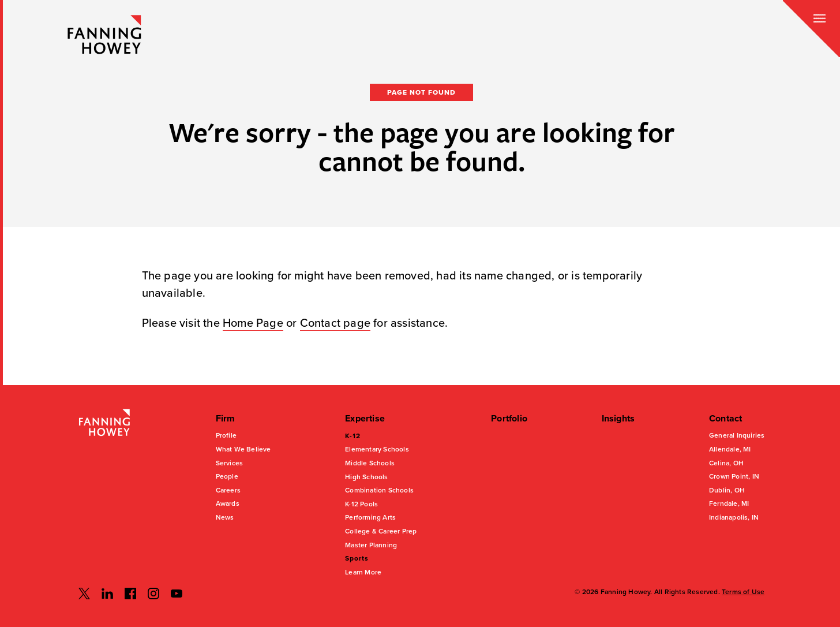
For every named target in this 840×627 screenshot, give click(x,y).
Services (230, 463)
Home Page (253, 323)
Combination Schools (379, 490)
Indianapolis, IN (734, 517)
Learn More (363, 572)
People (227, 476)
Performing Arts (370, 517)
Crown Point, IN (734, 476)
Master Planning (371, 545)
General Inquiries (737, 435)
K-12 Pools (361, 504)
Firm (226, 419)
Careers (228, 490)
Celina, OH (726, 463)
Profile (226, 435)
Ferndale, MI (729, 503)
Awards (228, 503)
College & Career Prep (381, 531)
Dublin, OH (727, 490)
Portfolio (509, 419)
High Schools (366, 477)
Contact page (335, 323)
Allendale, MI (730, 449)
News (225, 517)
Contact (725, 419)
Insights (618, 419)
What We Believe (243, 449)
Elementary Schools (377, 449)
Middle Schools (370, 463)
